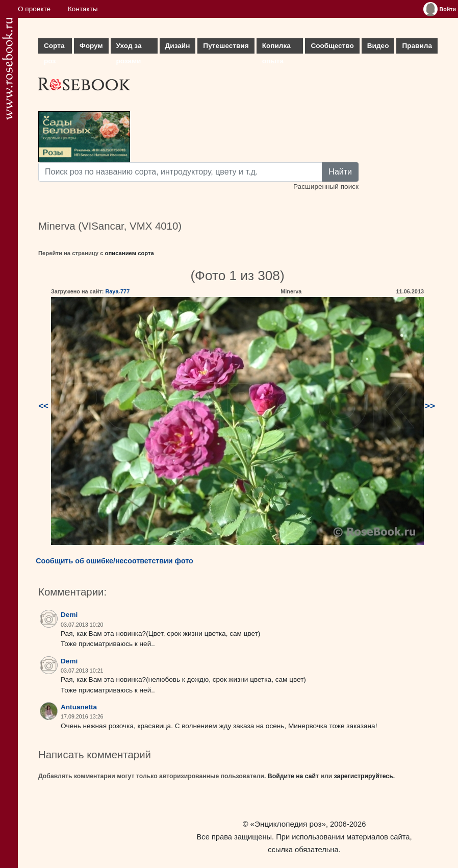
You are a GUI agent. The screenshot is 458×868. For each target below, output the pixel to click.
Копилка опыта (276, 48)
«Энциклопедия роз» (288, 824)
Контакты (83, 9)
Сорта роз (54, 48)
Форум (91, 46)
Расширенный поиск (326, 187)
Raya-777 (117, 291)
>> (430, 406)
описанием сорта (130, 253)
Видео (378, 46)
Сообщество (332, 46)
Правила (417, 46)
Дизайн (178, 46)
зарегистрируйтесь (364, 776)
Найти (340, 172)
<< (43, 406)
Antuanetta (79, 707)
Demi (69, 615)
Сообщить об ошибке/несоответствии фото (115, 561)
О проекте (34, 9)
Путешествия (226, 46)
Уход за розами (129, 48)
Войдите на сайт (293, 776)
